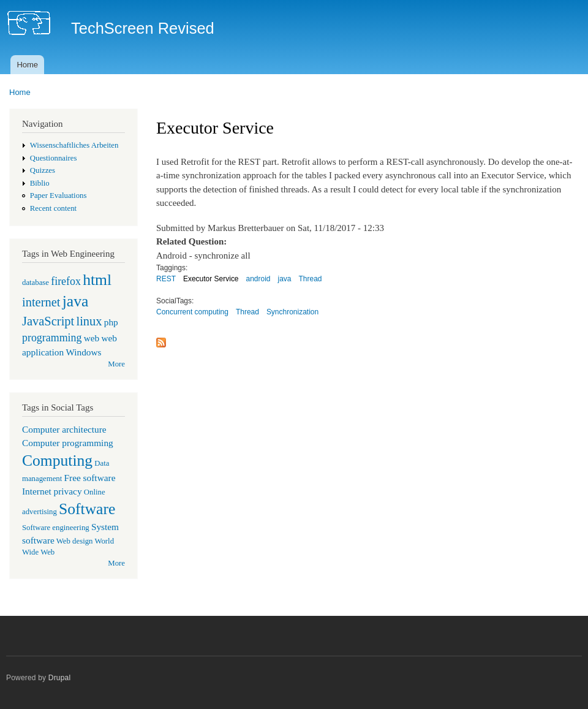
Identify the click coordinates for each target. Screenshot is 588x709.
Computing (57, 461)
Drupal (60, 678)
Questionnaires (54, 158)
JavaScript (48, 321)
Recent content (53, 208)
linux (89, 321)
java (76, 301)
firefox (66, 281)
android (258, 279)
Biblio (40, 183)
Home (27, 65)
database (36, 282)
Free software (90, 478)
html (97, 280)
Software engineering (56, 528)
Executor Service (211, 279)
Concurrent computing (192, 312)
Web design (75, 541)
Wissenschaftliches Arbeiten (74, 145)
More (116, 364)
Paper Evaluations (58, 195)
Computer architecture (64, 429)
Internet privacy (52, 491)
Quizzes (43, 170)
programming (52, 338)
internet (41, 302)
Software (87, 509)
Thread (310, 279)
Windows (83, 352)
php (111, 322)
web (92, 338)
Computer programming (68, 443)
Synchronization (292, 312)
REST (166, 279)
